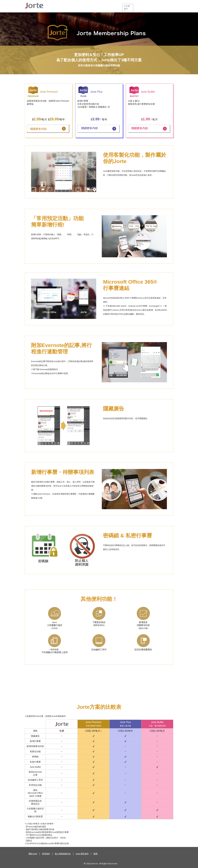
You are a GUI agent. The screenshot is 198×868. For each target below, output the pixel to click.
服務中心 (146, 6)
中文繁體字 (127, 8)
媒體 (95, 854)
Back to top (170, 857)
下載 (85, 6)
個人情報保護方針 (63, 854)
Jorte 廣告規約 (82, 854)
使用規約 (46, 854)
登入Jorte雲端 (165, 6)
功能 (70, 6)
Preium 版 (102, 6)
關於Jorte (56, 6)
